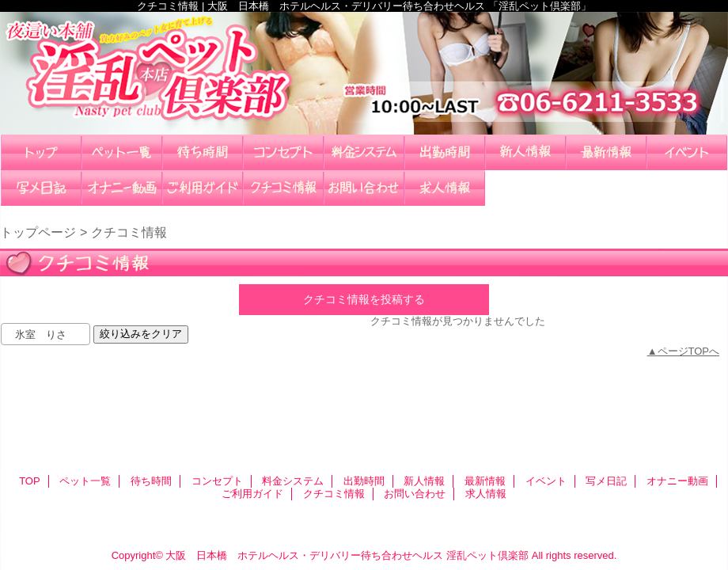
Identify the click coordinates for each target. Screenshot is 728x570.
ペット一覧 (122, 152)
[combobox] (45, 334)
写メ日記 (41, 188)
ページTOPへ (689, 351)
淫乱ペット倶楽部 (364, 73)
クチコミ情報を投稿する (364, 299)
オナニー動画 (122, 188)
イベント (687, 152)
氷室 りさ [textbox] (41, 334)
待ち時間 (203, 152)
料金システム (364, 152)
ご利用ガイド (203, 188)
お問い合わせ (364, 188)
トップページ (38, 232)
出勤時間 (445, 152)
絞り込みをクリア (141, 334)
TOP (41, 152)
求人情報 (445, 188)
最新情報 (606, 152)
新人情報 (525, 152)
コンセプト (283, 152)
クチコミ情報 (283, 188)
